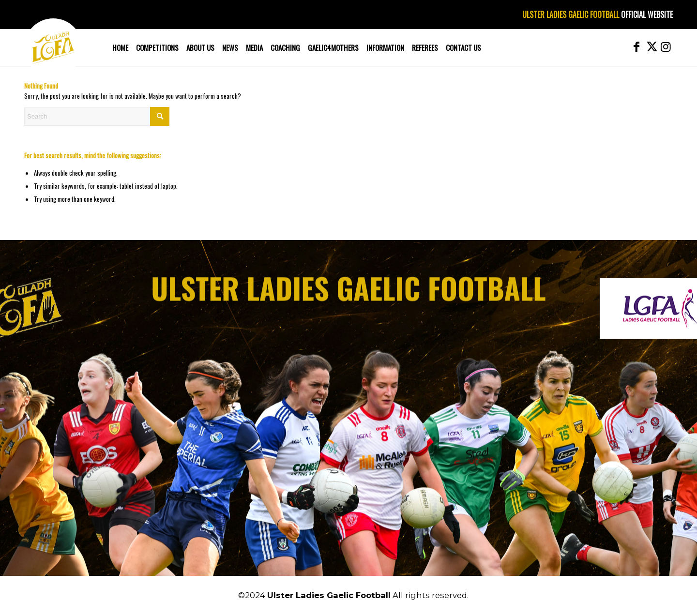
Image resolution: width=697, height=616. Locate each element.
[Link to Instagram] (666, 47)
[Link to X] (651, 47)
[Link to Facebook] (636, 47)
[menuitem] (120, 47)
